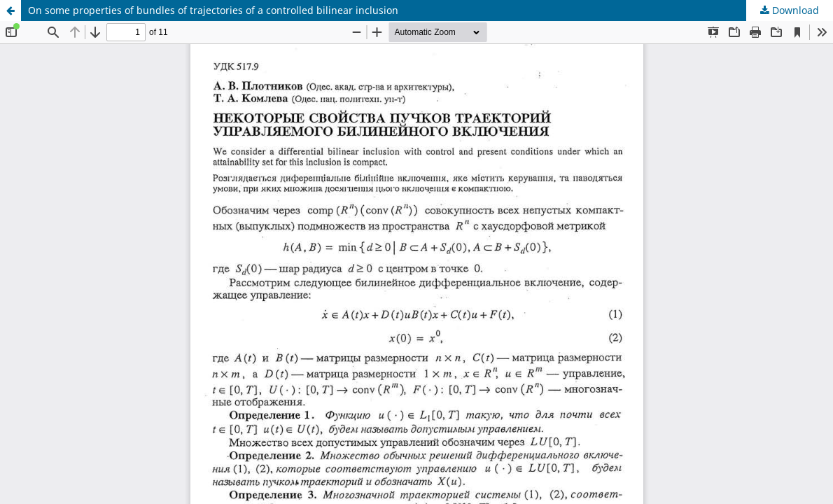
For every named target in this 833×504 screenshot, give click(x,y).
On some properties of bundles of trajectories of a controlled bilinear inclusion (213, 10)
